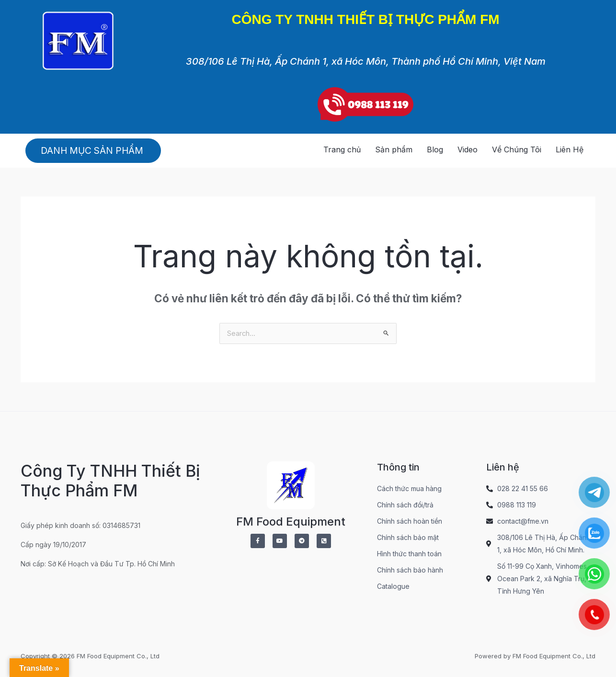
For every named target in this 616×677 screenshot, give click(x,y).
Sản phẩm (394, 149)
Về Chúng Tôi (517, 149)
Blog (435, 149)
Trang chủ (342, 149)
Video (468, 149)
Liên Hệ (570, 149)
